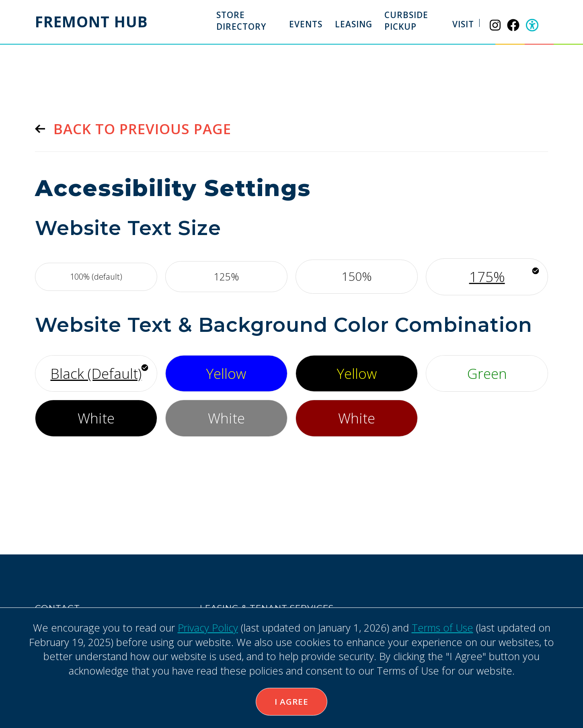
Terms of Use (442, 627)
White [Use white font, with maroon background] (357, 417)
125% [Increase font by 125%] (226, 276)
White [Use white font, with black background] (96, 417)
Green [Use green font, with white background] (487, 373)
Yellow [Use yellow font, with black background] (357, 373)
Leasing (354, 24)
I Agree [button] (292, 701)
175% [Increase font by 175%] (487, 276)
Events (306, 24)
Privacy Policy (207, 627)
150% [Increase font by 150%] (357, 276)
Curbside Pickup (407, 21)
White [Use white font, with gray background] (226, 417)
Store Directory (241, 21)
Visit (464, 24)
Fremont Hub (92, 22)
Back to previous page (142, 129)
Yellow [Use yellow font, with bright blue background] (226, 373)
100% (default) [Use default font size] (96, 276)
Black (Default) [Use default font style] (96, 373)
